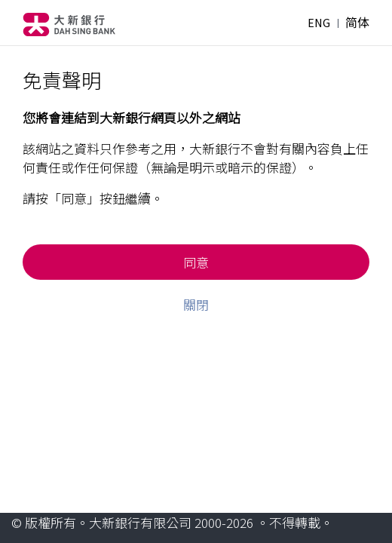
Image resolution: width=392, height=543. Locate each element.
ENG (319, 23)
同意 (196, 262)
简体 (357, 23)
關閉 (196, 304)
